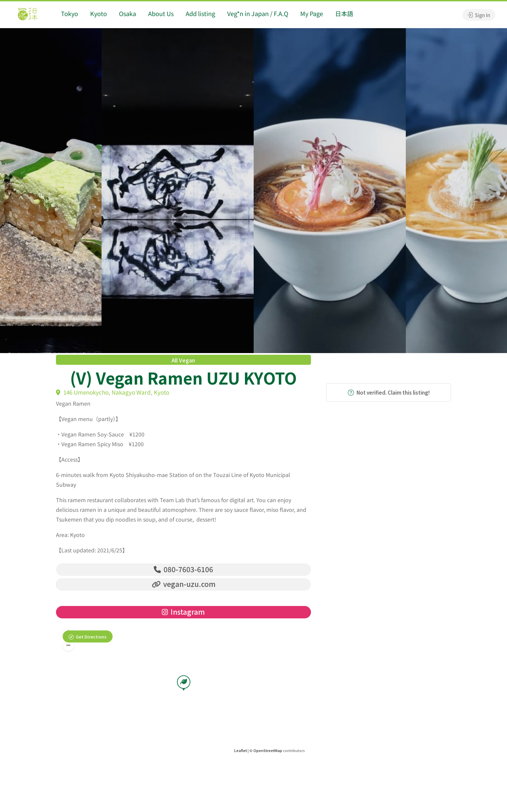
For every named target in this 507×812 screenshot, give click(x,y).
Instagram (183, 612)
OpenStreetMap (268, 751)
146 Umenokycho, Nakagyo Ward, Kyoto (113, 392)
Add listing (200, 13)
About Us (161, 13)
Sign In (479, 15)
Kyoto (99, 13)
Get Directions (91, 637)
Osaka (128, 13)
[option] (330, 191)
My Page (312, 13)
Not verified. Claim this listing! (389, 392)
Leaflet (241, 751)
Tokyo (70, 13)
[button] (68, 646)
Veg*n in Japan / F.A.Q (258, 13)
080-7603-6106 (183, 569)
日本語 (344, 13)
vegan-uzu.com (184, 584)
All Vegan (183, 360)
